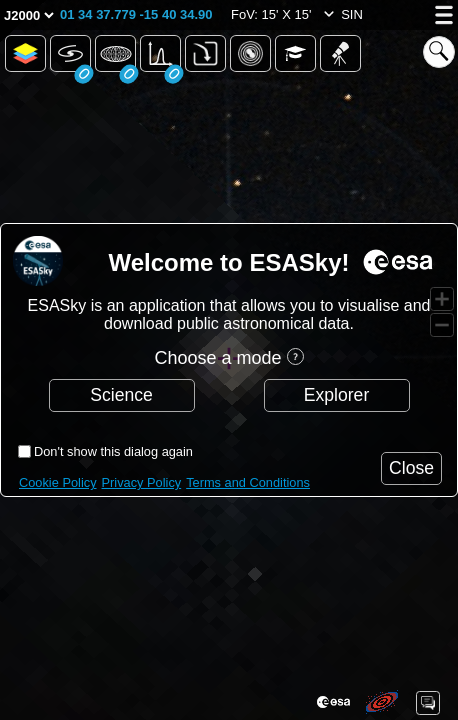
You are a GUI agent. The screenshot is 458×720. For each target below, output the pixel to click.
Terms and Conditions (248, 482)
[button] (136, 15)
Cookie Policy (58, 482)
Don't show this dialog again (113, 451)
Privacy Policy (142, 482)
